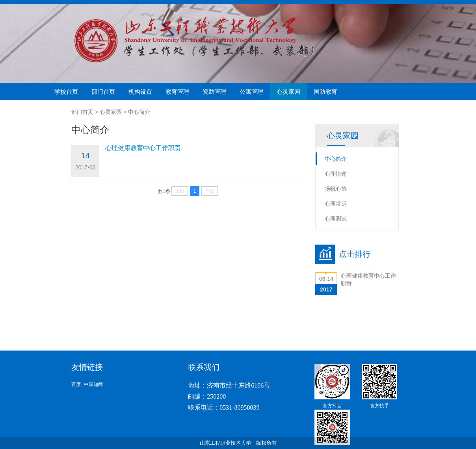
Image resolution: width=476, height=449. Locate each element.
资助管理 (214, 92)
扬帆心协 (336, 189)
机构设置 (140, 92)
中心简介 (139, 112)
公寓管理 (251, 92)
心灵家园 (288, 92)
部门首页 (103, 92)
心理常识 (336, 204)
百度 (76, 384)
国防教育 (325, 92)
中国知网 (93, 384)
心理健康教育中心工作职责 (143, 148)
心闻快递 (336, 174)
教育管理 (177, 92)
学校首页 (66, 92)
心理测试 (336, 219)
